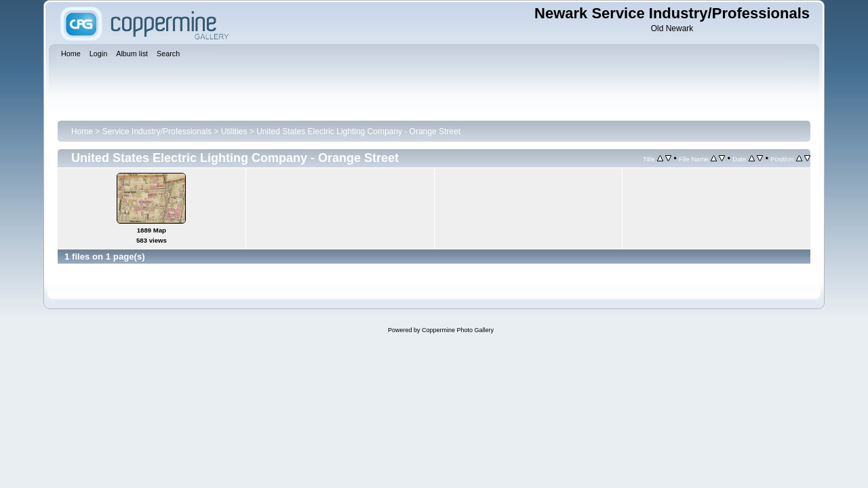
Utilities (234, 131)
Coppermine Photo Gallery (458, 330)
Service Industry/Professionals (157, 131)
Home (82, 131)
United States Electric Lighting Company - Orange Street (358, 131)
